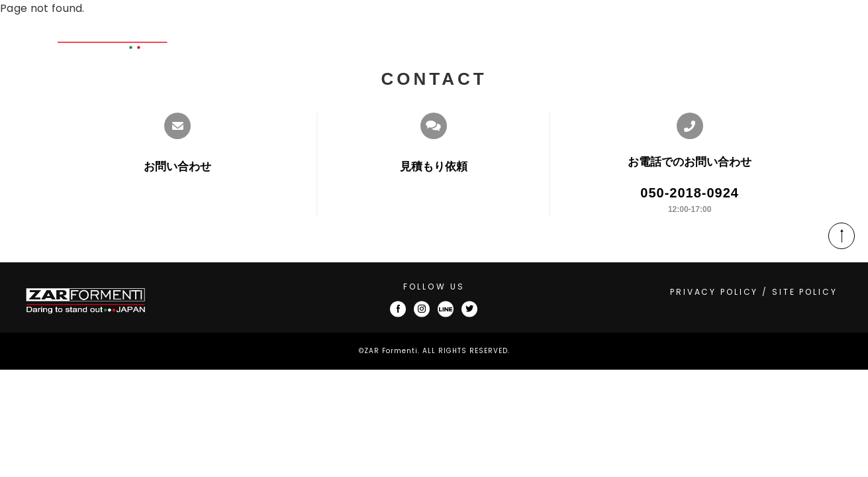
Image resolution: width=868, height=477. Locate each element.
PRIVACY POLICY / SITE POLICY (754, 292)
